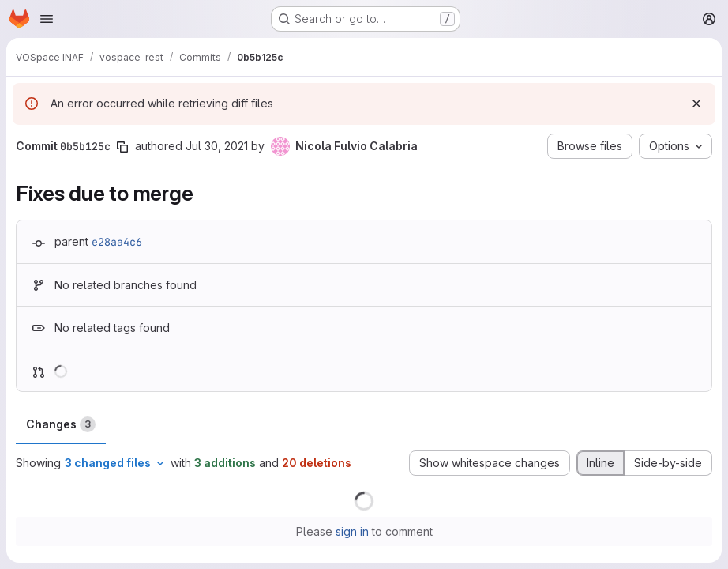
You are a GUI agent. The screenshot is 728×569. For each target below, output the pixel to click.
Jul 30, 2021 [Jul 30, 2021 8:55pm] (217, 146)
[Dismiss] (696, 104)
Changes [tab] (61, 424)
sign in (352, 531)
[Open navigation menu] (47, 19)
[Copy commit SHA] (122, 147)
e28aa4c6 (117, 242)
